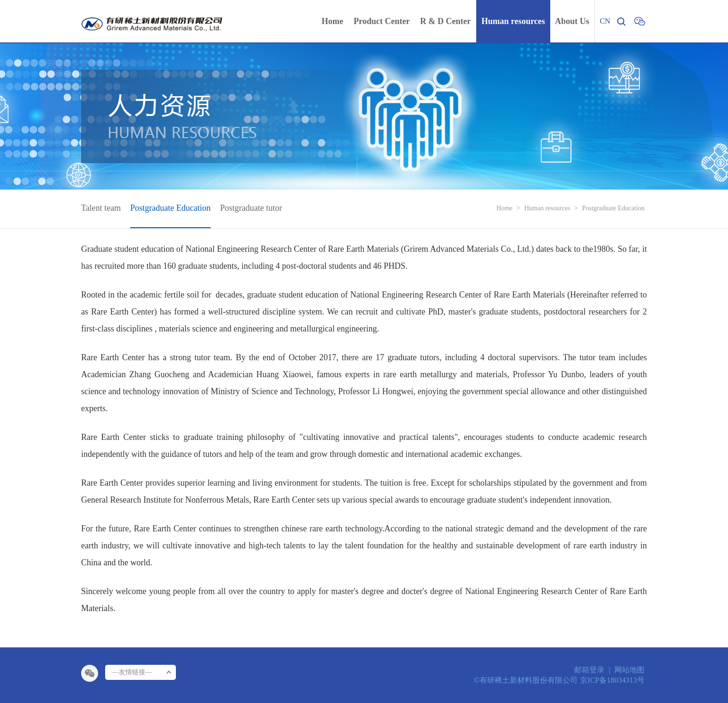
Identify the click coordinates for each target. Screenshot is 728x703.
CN (605, 21)
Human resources (547, 208)
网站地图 (629, 670)
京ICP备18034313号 (612, 680)
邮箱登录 (589, 670)
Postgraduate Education (613, 208)
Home (505, 208)
